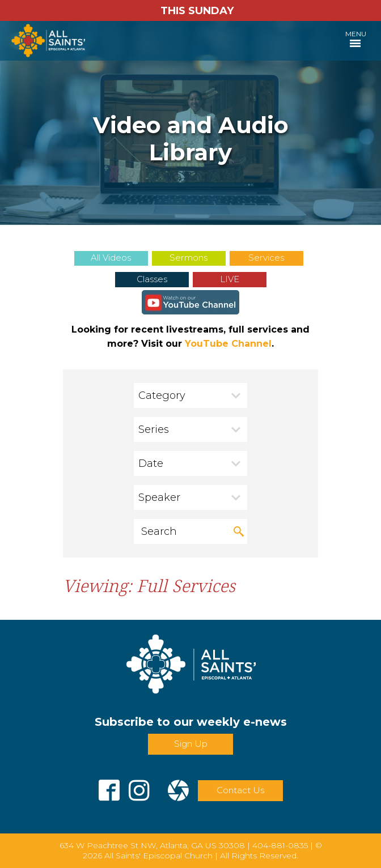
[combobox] (190, 395)
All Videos (111, 258)
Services (266, 258)
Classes (152, 279)
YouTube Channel (228, 344)
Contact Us (240, 790)
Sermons (189, 258)
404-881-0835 (280, 845)
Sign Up (191, 744)
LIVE (230, 279)
